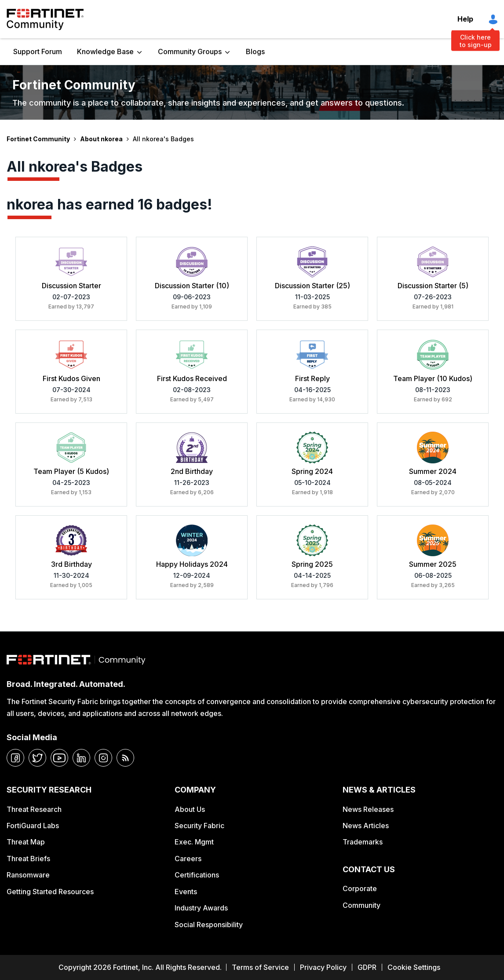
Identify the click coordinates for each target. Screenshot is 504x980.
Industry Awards (201, 908)
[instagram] (103, 758)
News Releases (368, 809)
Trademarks (363, 842)
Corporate (360, 888)
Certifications (197, 875)
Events (186, 892)
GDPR (367, 967)
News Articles (366, 826)
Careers (188, 859)
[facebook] (15, 758)
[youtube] (59, 758)
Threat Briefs (28, 859)
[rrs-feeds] (125, 758)
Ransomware (28, 875)
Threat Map (26, 842)
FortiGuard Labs (33, 826)
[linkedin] (81, 758)
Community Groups (190, 51)
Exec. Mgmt (194, 842)
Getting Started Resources (50, 892)
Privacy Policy (323, 967)
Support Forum (38, 51)
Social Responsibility (209, 925)
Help (465, 19)
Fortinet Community (45, 19)
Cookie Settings (414, 967)
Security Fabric (199, 826)
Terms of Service (260, 967)
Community (362, 905)
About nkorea (101, 139)
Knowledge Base (105, 51)
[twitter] (37, 758)
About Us (190, 809)
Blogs (255, 51)
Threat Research (34, 809)
